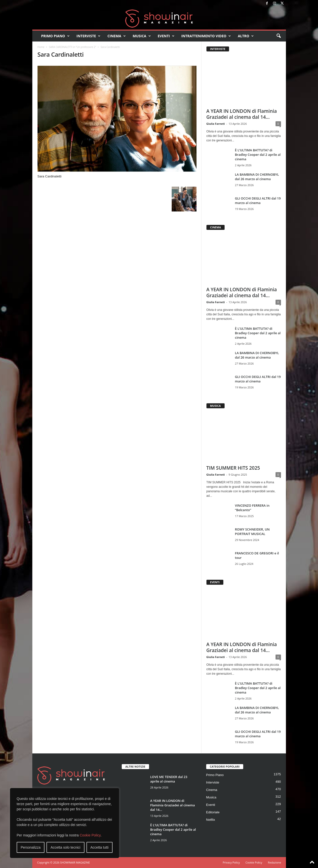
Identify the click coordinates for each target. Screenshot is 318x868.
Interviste (89, 36)
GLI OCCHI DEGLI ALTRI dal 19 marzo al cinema (258, 201)
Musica (142, 36)
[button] (278, 36)
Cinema (117, 36)
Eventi (166, 36)
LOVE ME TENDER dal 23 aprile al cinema (169, 779)
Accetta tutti (99, 847)
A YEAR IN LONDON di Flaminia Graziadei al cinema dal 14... (242, 114)
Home (41, 47)
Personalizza (31, 847)
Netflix (211, 820)
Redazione (274, 862)
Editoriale (213, 812)
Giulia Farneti (216, 124)
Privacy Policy (231, 862)
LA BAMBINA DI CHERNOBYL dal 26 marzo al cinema (257, 177)
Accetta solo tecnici (66, 847)
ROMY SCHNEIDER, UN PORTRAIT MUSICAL (252, 532)
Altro (246, 36)
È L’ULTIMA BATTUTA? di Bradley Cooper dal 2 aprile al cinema (258, 155)
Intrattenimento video (206, 36)
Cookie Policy (90, 835)
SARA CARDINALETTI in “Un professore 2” (73, 47)
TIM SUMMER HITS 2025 (233, 468)
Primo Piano (55, 36)
